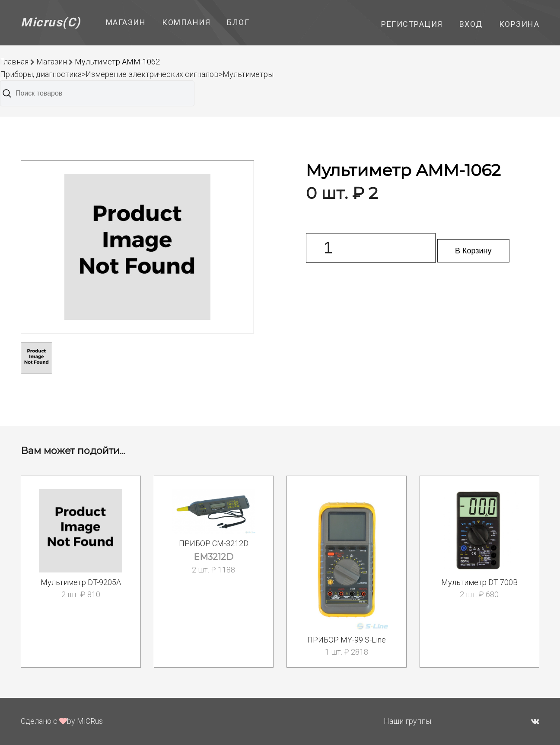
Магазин (126, 22)
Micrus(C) (51, 22)
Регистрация (412, 24)
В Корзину (473, 251)
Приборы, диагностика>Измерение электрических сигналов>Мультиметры (137, 74)
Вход (471, 24)
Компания (186, 22)
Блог (238, 22)
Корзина (519, 24)
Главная (14, 62)
